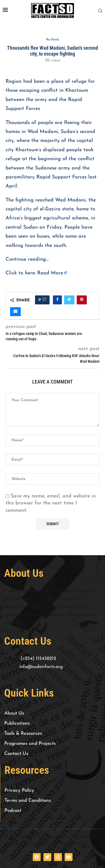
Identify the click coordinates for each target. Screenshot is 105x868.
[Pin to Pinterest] (82, 300)
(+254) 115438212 (38, 659)
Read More (50, 273)
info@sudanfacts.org (41, 667)
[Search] (100, 11)
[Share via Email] (15, 312)
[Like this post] (44, 300)
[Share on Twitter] (69, 300)
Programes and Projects (30, 744)
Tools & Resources (23, 733)
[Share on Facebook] (57, 300)
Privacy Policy (19, 790)
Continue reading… (27, 259)
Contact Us (16, 754)
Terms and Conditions (28, 801)
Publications (17, 723)
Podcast (13, 811)
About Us (14, 713)
